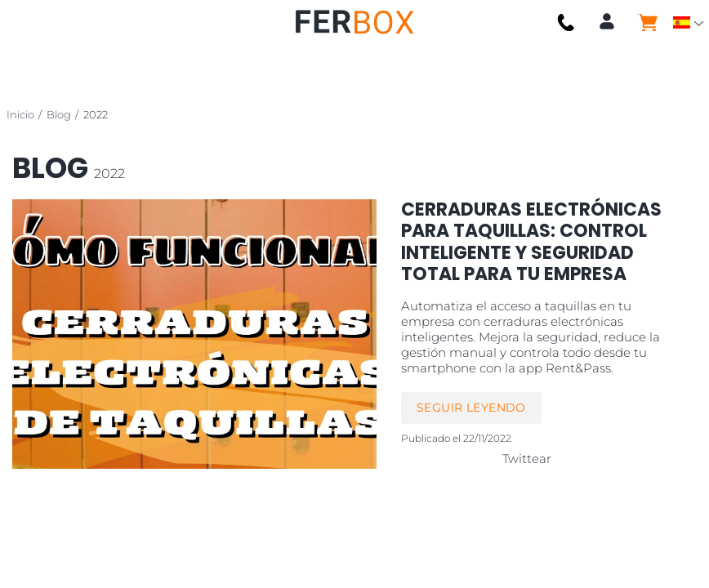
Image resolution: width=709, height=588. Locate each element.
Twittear (527, 459)
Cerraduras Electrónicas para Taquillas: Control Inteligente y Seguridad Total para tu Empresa (531, 242)
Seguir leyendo (471, 408)
